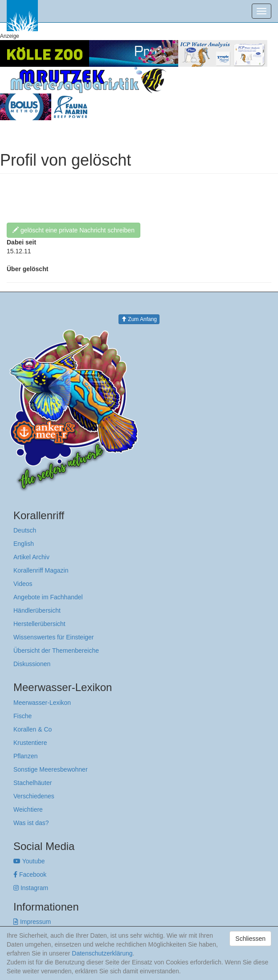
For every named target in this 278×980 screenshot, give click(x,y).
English (24, 544)
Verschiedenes (34, 796)
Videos (23, 584)
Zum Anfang (139, 319)
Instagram (31, 888)
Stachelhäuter (33, 783)
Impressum (32, 922)
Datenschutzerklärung (102, 953)
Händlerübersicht (37, 610)
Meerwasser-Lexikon (42, 703)
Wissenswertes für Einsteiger (54, 637)
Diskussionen (32, 664)
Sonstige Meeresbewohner (51, 769)
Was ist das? (31, 823)
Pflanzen (25, 756)
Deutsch (25, 530)
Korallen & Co (33, 729)
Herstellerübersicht (39, 624)
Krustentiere (30, 743)
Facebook (30, 874)
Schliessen (250, 939)
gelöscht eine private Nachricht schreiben (74, 230)
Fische (22, 716)
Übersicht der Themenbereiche (56, 651)
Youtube (29, 861)
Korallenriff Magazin (41, 570)
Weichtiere (28, 809)
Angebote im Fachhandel (48, 597)
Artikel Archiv (31, 557)
